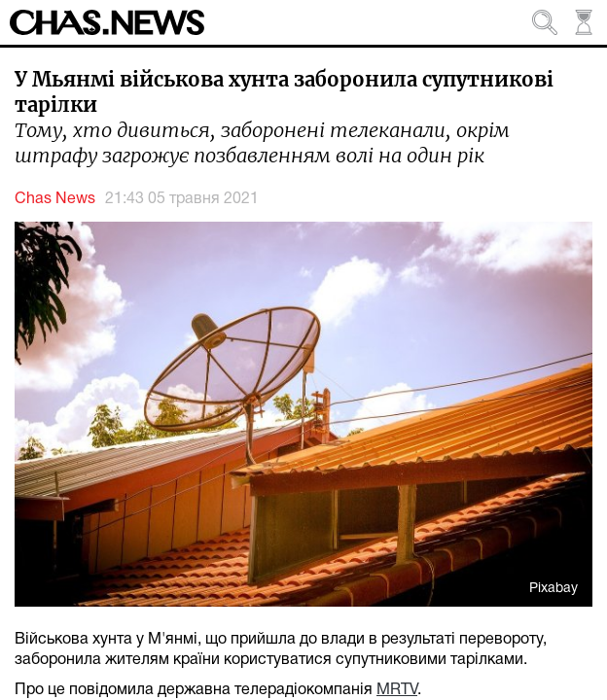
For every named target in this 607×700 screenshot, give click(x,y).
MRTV (397, 690)
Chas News (55, 199)
